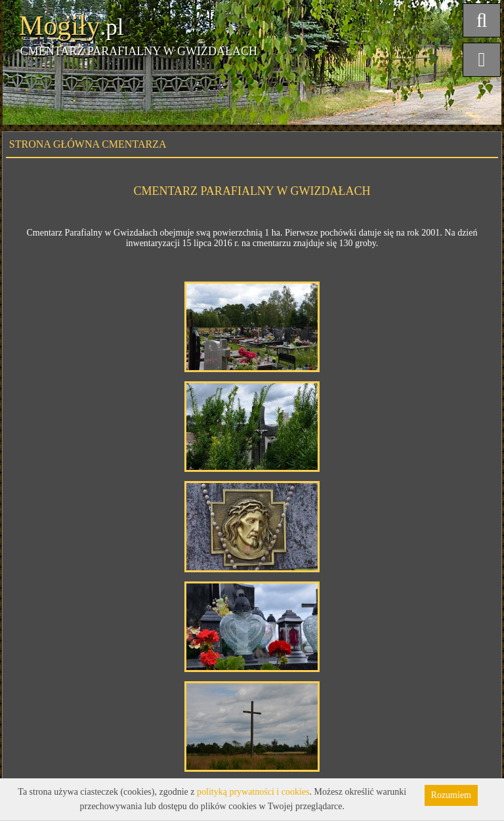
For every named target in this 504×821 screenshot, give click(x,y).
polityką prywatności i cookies (253, 792)
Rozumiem (451, 795)
